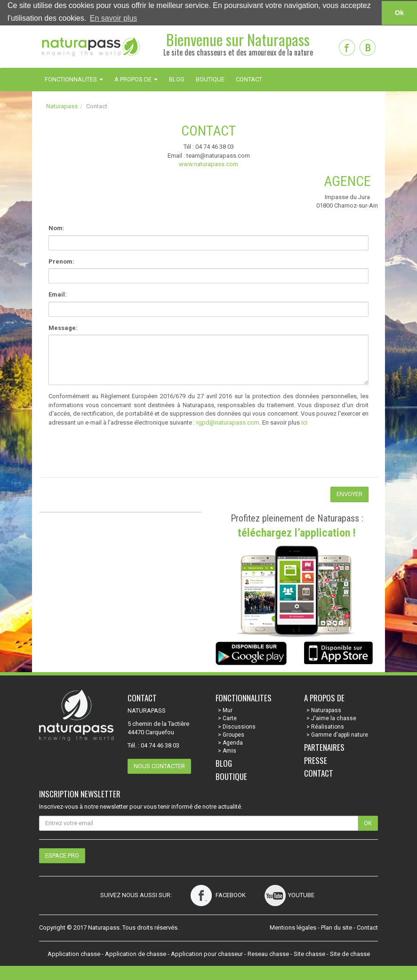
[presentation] (111, 459)
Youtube (289, 895)
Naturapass (62, 106)
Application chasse (74, 953)
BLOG (177, 79)
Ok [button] (399, 13)
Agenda (233, 742)
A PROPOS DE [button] (136, 79)
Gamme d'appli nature (340, 734)
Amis (229, 750)
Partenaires (324, 747)
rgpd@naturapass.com (228, 422)
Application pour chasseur (207, 953)
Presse (316, 760)
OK (368, 823)
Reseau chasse (268, 953)
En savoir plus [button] (114, 18)
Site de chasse (350, 953)
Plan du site (337, 928)
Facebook (218, 895)
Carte (230, 718)
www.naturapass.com (208, 164)
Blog (224, 763)
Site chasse (309, 953)
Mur (228, 710)
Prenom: (61, 261)
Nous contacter (159, 766)
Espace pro (62, 855)
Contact (319, 773)
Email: (58, 294)
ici (304, 422)
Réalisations (328, 726)
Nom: (56, 228)
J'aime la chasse (334, 718)
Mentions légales (293, 928)
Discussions (239, 726)
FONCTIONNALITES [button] (74, 79)
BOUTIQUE (210, 79)
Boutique (231, 776)
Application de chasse (136, 953)
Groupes (233, 734)
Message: (63, 327)
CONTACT (249, 79)
